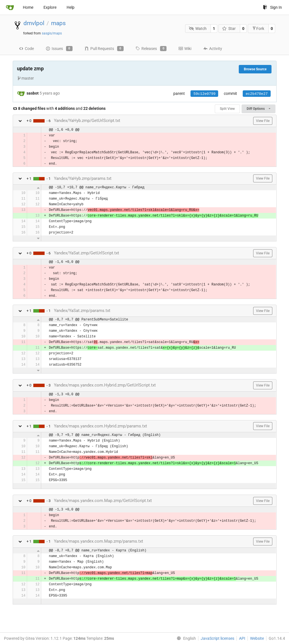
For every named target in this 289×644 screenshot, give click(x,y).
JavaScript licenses (217, 638)
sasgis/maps (52, 33)
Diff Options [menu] (258, 109)
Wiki (185, 49)
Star (229, 29)
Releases (151, 49)
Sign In (272, 7)
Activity (213, 49)
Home (28, 7)
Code (26, 49)
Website (257, 638)
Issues (59, 49)
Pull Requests (104, 49)
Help (71, 7)
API (242, 638)
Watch (198, 29)
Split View (227, 109)
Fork (258, 28)
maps (58, 23)
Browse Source (255, 69)
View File (263, 121)
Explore (50, 7)
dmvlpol (34, 23)
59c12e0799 (204, 94)
